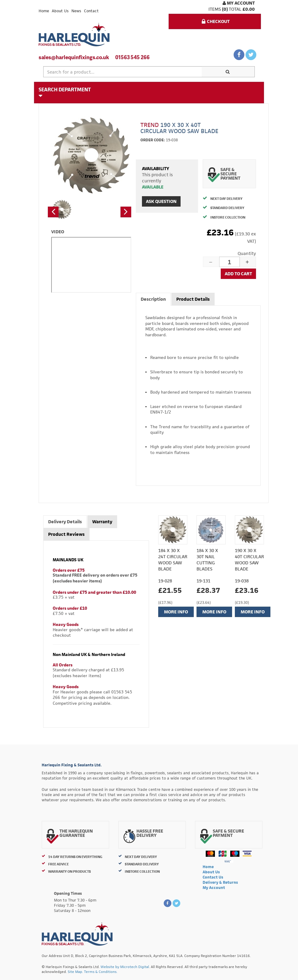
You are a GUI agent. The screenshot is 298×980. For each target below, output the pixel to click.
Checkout (216, 21)
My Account (239, 3)
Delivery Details (65, 522)
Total (235, 9)
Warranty (102, 522)
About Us (60, 11)
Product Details (193, 299)
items (215, 9)
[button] (53, 212)
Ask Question (161, 201)
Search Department (65, 92)
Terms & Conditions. (101, 972)
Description (153, 299)
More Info (176, 612)
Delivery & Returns (220, 882)
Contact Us (213, 877)
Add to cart (238, 274)
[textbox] (123, 72)
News (76, 11)
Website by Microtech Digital (125, 967)
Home (44, 11)
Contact (91, 11)
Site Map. (75, 972)
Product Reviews (66, 534)
